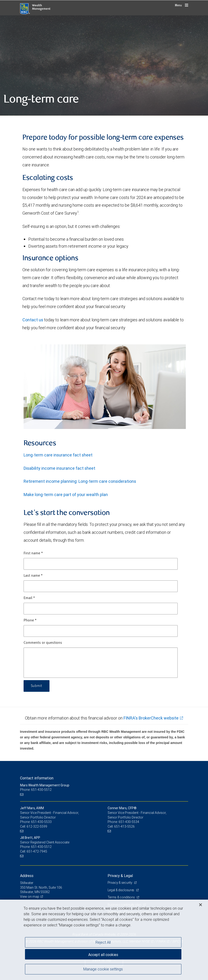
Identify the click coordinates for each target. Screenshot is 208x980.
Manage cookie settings (103, 969)
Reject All (103, 942)
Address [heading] (27, 876)
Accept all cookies (103, 954)
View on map (30, 897)
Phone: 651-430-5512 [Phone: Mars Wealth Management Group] (36, 790)
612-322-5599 (37, 826)
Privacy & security (120, 883)
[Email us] (22, 794)
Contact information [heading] (37, 778)
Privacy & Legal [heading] (120, 876)
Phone (30, 620)
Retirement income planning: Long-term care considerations (80, 481)
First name (33, 553)
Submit (37, 686)
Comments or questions (43, 643)
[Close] (201, 905)
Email (29, 598)
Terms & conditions (122, 897)
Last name (33, 576)
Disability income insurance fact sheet (59, 468)
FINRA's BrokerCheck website (151, 718)
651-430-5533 (41, 822)
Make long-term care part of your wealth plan (66, 495)
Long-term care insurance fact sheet (58, 455)
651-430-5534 (129, 822)
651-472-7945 (37, 851)
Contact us (33, 320)
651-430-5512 (41, 847)
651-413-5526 (124, 826)
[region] (104, 940)
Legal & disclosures (121, 890)
